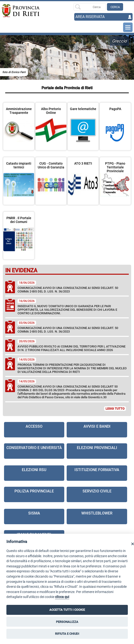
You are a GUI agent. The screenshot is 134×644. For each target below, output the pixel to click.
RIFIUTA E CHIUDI (67, 634)
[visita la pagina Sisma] (34, 517)
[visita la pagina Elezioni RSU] (34, 473)
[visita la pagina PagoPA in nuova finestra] (115, 123)
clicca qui (62, 597)
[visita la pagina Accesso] (34, 430)
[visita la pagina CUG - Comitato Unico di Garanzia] (51, 178)
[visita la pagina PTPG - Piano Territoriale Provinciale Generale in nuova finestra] (115, 178)
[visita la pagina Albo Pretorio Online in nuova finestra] (51, 123)
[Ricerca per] (90, 7)
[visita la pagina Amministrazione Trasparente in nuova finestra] (19, 123)
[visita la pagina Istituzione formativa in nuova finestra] (97, 473)
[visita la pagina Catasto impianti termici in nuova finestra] (19, 178)
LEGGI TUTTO (115, 409)
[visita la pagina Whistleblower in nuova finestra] (97, 517)
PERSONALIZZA (67, 622)
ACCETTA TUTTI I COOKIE (67, 610)
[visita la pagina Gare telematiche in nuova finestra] (83, 123)
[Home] (15, 11)
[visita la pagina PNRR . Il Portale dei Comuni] (19, 232)
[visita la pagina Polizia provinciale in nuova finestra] (34, 494)
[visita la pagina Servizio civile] (97, 494)
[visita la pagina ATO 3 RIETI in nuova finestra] (83, 178)
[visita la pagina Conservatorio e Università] (34, 451)
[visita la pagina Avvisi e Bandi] (97, 430)
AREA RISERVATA (90, 17)
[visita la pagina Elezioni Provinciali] (97, 451)
